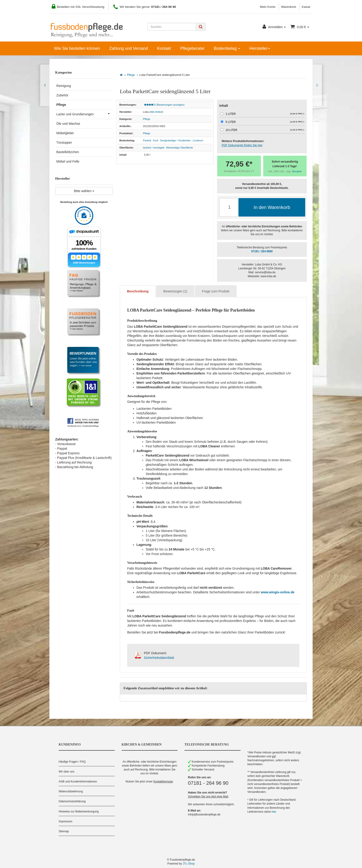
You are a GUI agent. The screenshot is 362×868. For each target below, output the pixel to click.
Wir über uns (66, 772)
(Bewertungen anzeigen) (164, 105)
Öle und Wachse (68, 124)
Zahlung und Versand (129, 48)
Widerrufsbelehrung (71, 791)
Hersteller (260, 48)
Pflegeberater (192, 48)
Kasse (306, 7)
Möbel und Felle (68, 161)
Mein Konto (268, 7)
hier (274, 812)
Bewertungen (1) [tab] (175, 291)
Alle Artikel (156, 112)
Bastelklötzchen (68, 152)
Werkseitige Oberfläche (180, 148)
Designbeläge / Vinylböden (176, 140)
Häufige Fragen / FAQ (72, 762)
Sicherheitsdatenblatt (159, 658)
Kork (156, 140)
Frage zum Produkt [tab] (216, 291)
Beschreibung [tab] (138, 291)
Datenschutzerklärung (72, 801)
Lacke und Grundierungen (85, 114)
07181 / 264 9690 (262, 251)
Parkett (147, 140)
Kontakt (164, 48)
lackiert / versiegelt (154, 148)
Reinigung (64, 86)
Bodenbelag (227, 48)
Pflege (131, 75)
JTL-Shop (189, 864)
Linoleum (198, 140)
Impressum (65, 821)
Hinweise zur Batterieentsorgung (79, 812)
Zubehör (62, 95)
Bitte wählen (84, 191)
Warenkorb (289, 7)
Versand (297, 171)
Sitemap (64, 831)
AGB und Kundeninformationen (78, 782)
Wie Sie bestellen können (77, 48)
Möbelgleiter (65, 133)
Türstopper (64, 143)
